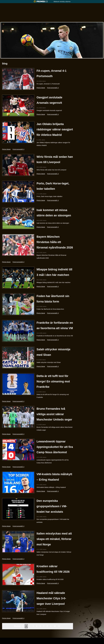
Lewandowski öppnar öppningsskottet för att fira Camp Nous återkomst (55, 447)
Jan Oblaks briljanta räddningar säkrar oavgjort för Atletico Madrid (55, 129)
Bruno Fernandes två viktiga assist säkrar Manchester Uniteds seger (54, 414)
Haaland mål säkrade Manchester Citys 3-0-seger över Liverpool (51, 598)
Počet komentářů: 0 (53, 88)
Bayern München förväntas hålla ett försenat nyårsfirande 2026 (55, 242)
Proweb (41, 2)
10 (55, 626)
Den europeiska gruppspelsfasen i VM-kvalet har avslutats (52, 506)
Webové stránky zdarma (62, 2)
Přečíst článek (41, 88)
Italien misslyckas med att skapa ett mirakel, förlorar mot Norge (54, 539)
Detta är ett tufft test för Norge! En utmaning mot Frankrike (53, 381)
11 (59, 626)
